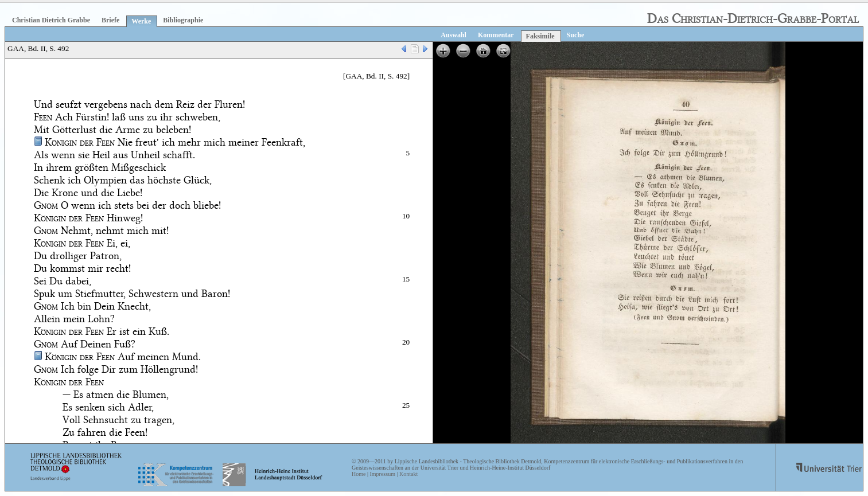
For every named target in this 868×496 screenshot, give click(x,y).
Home (359, 474)
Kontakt (408, 474)
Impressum (382, 474)
